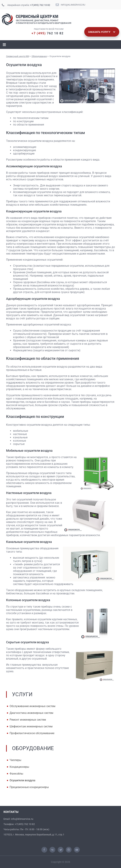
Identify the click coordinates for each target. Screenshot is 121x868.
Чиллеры (15, 760)
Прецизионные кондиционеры (29, 787)
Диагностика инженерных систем (31, 713)
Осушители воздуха (22, 780)
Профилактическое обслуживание (32, 733)
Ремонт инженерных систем (28, 720)
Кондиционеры (19, 767)
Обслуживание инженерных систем (32, 706)
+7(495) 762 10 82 (40, 5)
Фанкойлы (16, 774)
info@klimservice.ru (73, 5)
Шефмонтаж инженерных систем (31, 726)
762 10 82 (48, 33)
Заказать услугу (102, 32)
